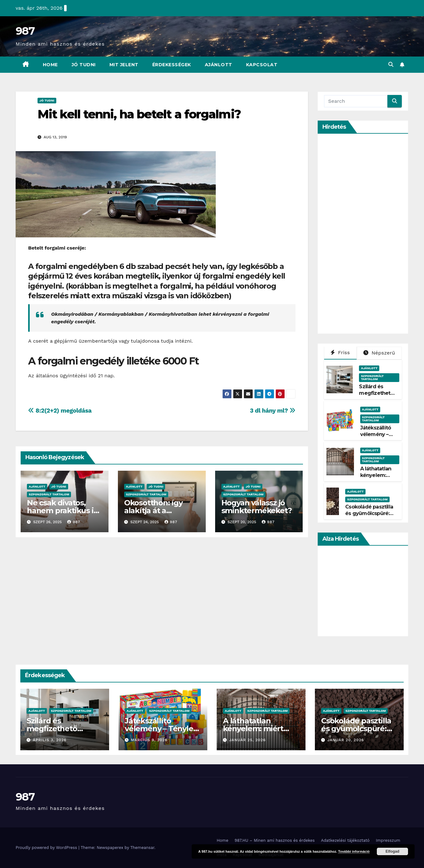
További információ (354, 851)
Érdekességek (172, 65)
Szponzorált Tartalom (49, 494)
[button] (391, 64)
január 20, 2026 (346, 740)
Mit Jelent (124, 65)
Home (50, 65)
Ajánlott (219, 65)
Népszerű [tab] (379, 353)
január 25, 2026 (247, 740)
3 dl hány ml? (273, 411)
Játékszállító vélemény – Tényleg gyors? (376, 437)
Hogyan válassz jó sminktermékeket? (257, 507)
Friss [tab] (340, 352)
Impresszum (388, 840)
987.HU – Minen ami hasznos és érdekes (275, 840)
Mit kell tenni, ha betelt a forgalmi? (139, 114)
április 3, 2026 (50, 740)
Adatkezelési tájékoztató (345, 840)
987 (25, 31)
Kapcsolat (262, 65)
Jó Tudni (84, 65)
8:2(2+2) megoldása (60, 411)
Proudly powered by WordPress (47, 848)
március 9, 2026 (149, 740)
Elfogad (392, 851)
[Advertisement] (371, 234)
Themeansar (142, 848)
